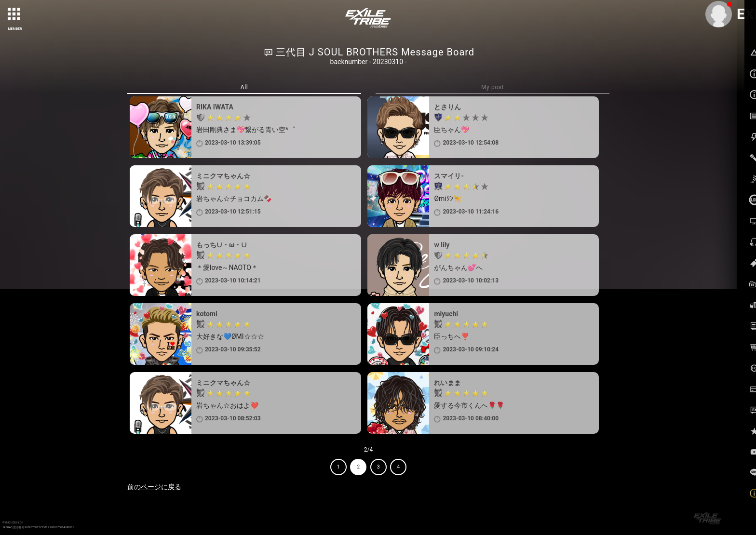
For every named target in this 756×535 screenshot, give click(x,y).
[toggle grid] (15, 15)
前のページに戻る (154, 487)
